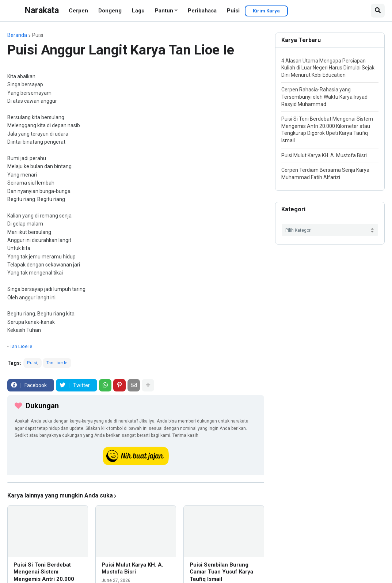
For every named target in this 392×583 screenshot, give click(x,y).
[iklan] (136, 482)
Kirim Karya (266, 11)
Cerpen (78, 11)
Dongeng (110, 11)
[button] (378, 11)
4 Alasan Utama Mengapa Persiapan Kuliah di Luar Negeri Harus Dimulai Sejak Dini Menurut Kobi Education (328, 68)
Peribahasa (202, 11)
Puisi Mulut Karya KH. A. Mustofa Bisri (132, 568)
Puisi (233, 11)
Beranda (17, 35)
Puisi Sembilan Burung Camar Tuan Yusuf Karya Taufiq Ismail (221, 572)
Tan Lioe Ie (21, 346)
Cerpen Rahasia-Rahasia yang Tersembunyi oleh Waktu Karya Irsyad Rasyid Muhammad (324, 97)
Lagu (138, 11)
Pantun (164, 11)
